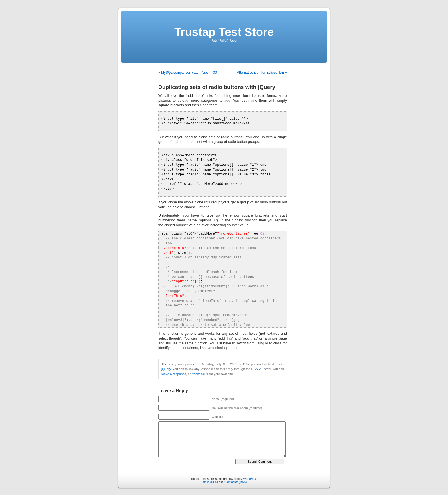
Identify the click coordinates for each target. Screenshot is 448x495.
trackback (199, 374)
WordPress (250, 479)
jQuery (166, 369)
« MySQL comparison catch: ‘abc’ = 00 (188, 73)
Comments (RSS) (235, 482)
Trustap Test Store (224, 32)
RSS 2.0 (257, 369)
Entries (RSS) (209, 482)
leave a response (174, 374)
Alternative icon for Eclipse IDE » (262, 73)
